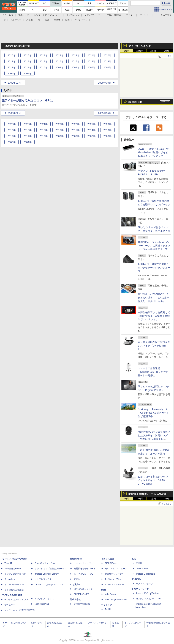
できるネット (11, 605)
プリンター (145, 15)
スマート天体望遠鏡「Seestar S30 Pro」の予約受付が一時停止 (153, 372)
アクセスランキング (140, 46)
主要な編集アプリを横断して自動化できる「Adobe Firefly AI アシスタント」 (154, 316)
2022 (75, 55)
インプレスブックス (44, 599)
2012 (11, 67)
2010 (43, 67)
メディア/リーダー (93, 15)
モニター (130, 15)
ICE (134, 559)
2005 (11, 73)
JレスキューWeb (113, 579)
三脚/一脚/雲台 (114, 15)
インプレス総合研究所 (15, 574)
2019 (11, 61)
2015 (75, 61)
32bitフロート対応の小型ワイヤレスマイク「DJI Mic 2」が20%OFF (153, 480)
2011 (27, 67)
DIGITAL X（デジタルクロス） (49, 585)
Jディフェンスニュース (116, 569)
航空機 (57, 20)
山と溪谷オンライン (83, 589)
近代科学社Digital (82, 604)
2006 (107, 67)
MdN (104, 590)
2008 (75, 67)
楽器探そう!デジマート (85, 569)
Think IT (8, 563)
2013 (107, 61)
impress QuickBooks (146, 574)
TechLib (108, 609)
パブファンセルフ (144, 584)
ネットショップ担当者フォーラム (51, 569)
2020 (107, 55)
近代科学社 (75, 600)
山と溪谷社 (75, 585)
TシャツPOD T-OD (83, 574)
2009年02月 (14, 83)
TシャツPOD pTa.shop (147, 593)
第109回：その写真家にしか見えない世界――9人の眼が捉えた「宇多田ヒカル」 (153, 298)
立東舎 (77, 579)
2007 (91, 67)
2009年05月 (105, 83)
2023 (59, 55)
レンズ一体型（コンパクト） (48, 15)
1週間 (153, 51)
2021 (91, 55)
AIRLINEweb (111, 563)
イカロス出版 (108, 559)
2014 (91, 61)
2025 (27, 55)
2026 (11, 55)
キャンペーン (81, 20)
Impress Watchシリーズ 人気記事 (147, 494)
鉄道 (47, 20)
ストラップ (16, 20)
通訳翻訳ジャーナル (114, 574)
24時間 (140, 51)
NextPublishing (42, 604)
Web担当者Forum (13, 569)
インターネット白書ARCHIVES (19, 610)
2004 (27, 73)
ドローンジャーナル (14, 585)
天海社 (139, 563)
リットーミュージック (84, 563)
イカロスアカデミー (114, 585)
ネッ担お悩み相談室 (14, 590)
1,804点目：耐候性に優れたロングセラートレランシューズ (154, 268)
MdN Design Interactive (116, 600)
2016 (59, 61)
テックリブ (107, 605)
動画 (67, 20)
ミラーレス (8, 15)
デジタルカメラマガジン (16, 600)
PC (4, 20)
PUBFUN (137, 579)
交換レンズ (24, 15)
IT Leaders (9, 579)
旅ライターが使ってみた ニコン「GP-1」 (28, 100)
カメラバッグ (73, 15)
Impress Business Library (47, 574)
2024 (43, 55)
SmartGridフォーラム (45, 563)
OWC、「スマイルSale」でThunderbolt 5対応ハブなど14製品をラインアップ (153, 152)
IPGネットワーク (141, 589)
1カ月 (166, 51)
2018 (27, 61)
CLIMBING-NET (81, 594)
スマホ (29, 20)
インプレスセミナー (44, 579)
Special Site (135, 102)
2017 (43, 61)
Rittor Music (76, 559)
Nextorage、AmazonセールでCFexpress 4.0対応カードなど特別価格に (153, 413)
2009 (59, 67)
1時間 (127, 51)
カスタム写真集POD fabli (149, 599)
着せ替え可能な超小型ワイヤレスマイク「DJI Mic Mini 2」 (154, 346)
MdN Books (110, 594)
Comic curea (142, 569)
